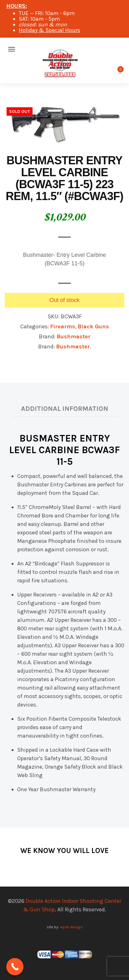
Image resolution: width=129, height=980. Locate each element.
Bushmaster (74, 336)
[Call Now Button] (15, 967)
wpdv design (71, 927)
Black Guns (93, 326)
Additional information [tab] (65, 408)
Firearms (63, 326)
